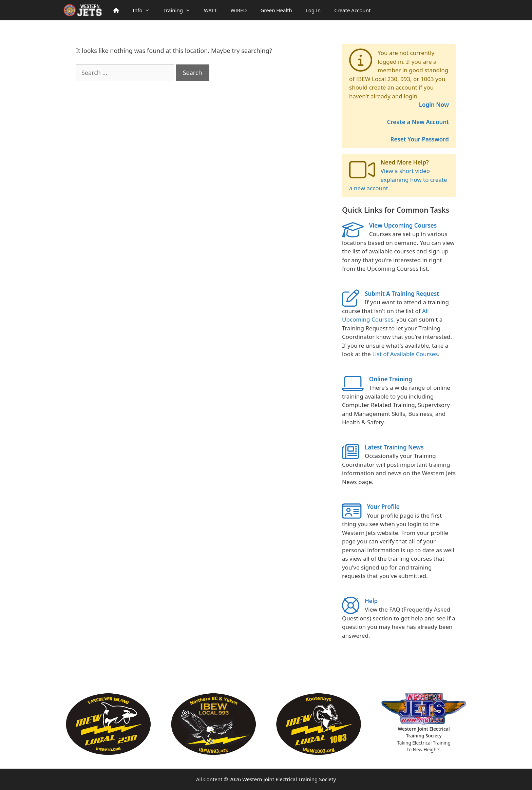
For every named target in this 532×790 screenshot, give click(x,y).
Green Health (276, 10)
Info (145, 10)
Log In (313, 10)
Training (180, 10)
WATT (211, 10)
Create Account (352, 10)
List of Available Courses (405, 354)
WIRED (239, 10)
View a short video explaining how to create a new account (398, 179)
